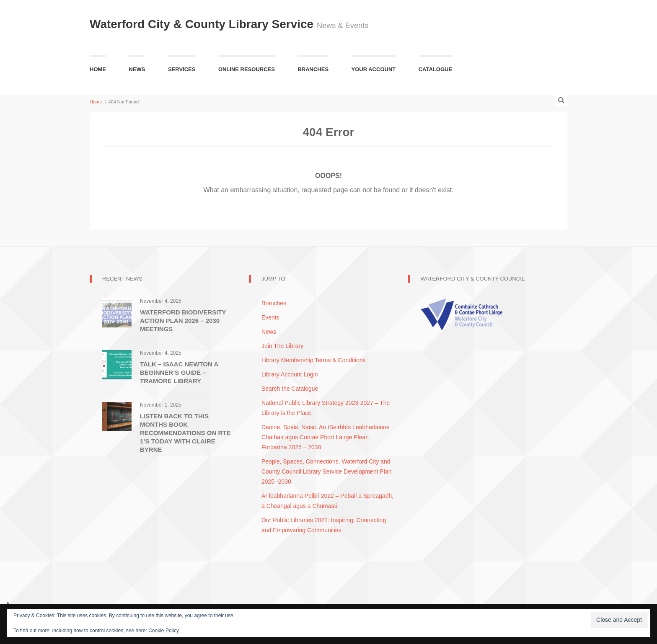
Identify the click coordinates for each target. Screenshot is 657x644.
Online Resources (247, 69)
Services (182, 69)
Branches (313, 69)
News (137, 69)
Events (270, 317)
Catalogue (435, 69)
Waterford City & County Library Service (203, 24)
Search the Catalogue (290, 389)
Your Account (374, 69)
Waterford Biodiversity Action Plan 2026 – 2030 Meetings (183, 321)
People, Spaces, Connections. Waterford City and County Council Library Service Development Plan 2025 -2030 (326, 471)
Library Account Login (290, 374)
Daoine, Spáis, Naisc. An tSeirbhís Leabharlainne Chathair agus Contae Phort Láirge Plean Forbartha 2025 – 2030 (326, 437)
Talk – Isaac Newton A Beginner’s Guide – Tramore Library (179, 372)
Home (98, 69)
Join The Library (282, 346)
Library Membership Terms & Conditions (314, 360)
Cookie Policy (164, 631)
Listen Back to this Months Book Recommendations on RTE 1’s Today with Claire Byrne (185, 433)
